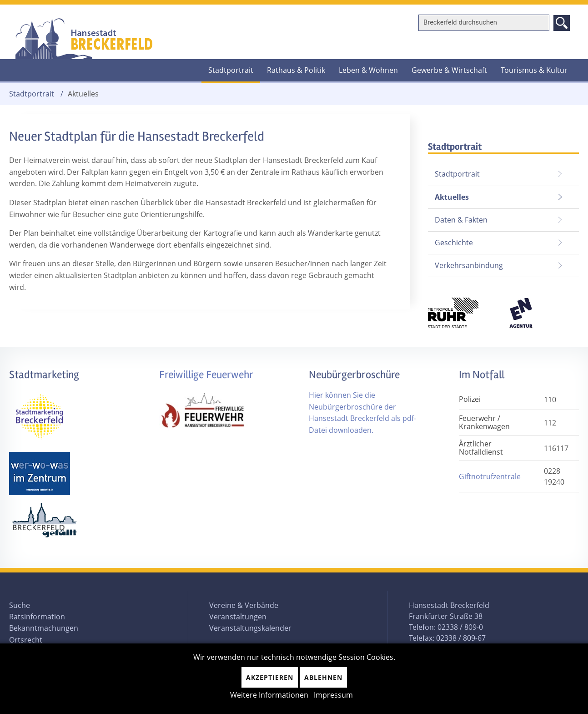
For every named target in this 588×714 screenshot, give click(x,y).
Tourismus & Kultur (534, 70)
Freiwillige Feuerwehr (206, 375)
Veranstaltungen (238, 617)
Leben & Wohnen (368, 70)
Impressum (333, 695)
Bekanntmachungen (44, 628)
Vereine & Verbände (244, 605)
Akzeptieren (270, 677)
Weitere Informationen (269, 695)
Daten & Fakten (461, 220)
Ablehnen (323, 677)
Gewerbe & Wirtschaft (449, 70)
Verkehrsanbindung (469, 265)
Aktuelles (448, 194)
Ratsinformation (37, 617)
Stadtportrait (231, 70)
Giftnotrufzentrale (490, 476)
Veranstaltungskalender (250, 628)
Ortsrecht (26, 640)
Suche (20, 605)
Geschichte (454, 243)
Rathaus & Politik (296, 70)
